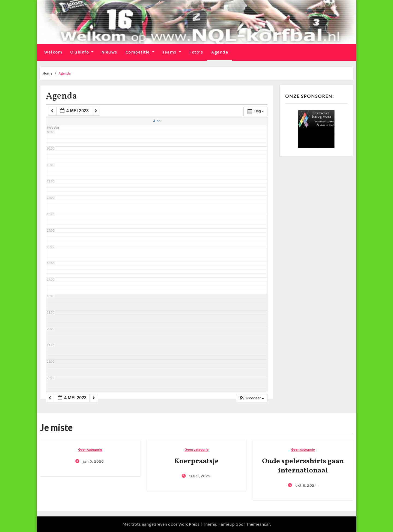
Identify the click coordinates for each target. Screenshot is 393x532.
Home (48, 73)
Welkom (53, 52)
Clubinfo (82, 52)
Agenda (220, 52)
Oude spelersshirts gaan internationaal (303, 466)
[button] (251, 398)
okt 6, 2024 (306, 485)
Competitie (140, 52)
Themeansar (258, 524)
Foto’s (196, 52)
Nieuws (109, 52)
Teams (172, 52)
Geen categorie (90, 449)
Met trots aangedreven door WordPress (162, 524)
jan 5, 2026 (93, 461)
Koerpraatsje (196, 461)
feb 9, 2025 (199, 476)
